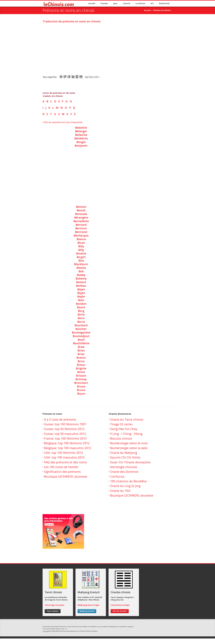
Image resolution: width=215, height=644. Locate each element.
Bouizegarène (81, 332)
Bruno (81, 390)
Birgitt (81, 257)
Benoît (81, 210)
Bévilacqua (81, 235)
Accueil (92, 3)
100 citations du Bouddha (128, 481)
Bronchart (81, 383)
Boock (81, 307)
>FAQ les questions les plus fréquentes (63, 122)
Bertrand (81, 232)
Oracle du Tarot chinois (127, 419)
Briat (81, 354)
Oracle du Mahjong (124, 453)
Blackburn (81, 264)
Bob (81, 271)
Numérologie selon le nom (129, 443)
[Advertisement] (108, 45)
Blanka (81, 268)
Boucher (81, 329)
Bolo (81, 300)
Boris (81, 318)
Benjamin (81, 146)
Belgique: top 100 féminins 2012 (67, 443)
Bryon (81, 394)
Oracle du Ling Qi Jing (125, 486)
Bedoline (81, 128)
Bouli (81, 340)
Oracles (104, 3)
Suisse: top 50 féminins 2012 (64, 429)
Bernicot (81, 228)
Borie (81, 314)
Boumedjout (81, 336)
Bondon (81, 304)
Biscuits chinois (121, 438)
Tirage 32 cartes (121, 424)
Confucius (117, 476)
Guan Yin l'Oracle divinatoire (130, 462)
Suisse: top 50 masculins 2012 (65, 434)
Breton (81, 358)
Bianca (81, 239)
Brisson (81, 376)
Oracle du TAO (120, 491)
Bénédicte (81, 138)
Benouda (81, 214)
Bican (81, 243)
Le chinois (140, 3)
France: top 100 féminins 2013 (65, 438)
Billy (81, 246)
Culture (127, 3)
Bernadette (81, 221)
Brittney (81, 379)
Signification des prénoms (62, 472)
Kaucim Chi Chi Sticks (125, 457)
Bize (81, 261)
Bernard (81, 225)
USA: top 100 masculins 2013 (64, 457)
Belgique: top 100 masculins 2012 (68, 448)
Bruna (81, 386)
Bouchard (81, 325)
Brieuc (81, 365)
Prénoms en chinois (162, 10)
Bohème (81, 278)
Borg (81, 311)
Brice (81, 361)
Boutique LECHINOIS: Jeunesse (66, 476)
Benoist (81, 207)
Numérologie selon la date (129, 448)
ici (66, 629)
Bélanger (81, 131)
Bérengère (81, 218)
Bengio (81, 142)
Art (152, 3)
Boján (81, 296)
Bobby (81, 275)
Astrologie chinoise (124, 467)
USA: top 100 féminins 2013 (64, 453)
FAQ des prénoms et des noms (65, 462)
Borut (81, 322)
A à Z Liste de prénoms (60, 419)
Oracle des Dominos (124, 472)
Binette (81, 253)
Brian (81, 350)
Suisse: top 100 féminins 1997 (65, 424)
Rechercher (164, 3)
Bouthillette (81, 343)
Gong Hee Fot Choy (124, 429)
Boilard (81, 282)
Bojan (81, 289)
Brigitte (81, 368)
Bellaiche (81, 135)
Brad (81, 347)
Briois (81, 372)
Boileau (81, 286)
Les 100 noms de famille (61, 467)
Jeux (115, 3)
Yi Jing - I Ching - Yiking (126, 434)
